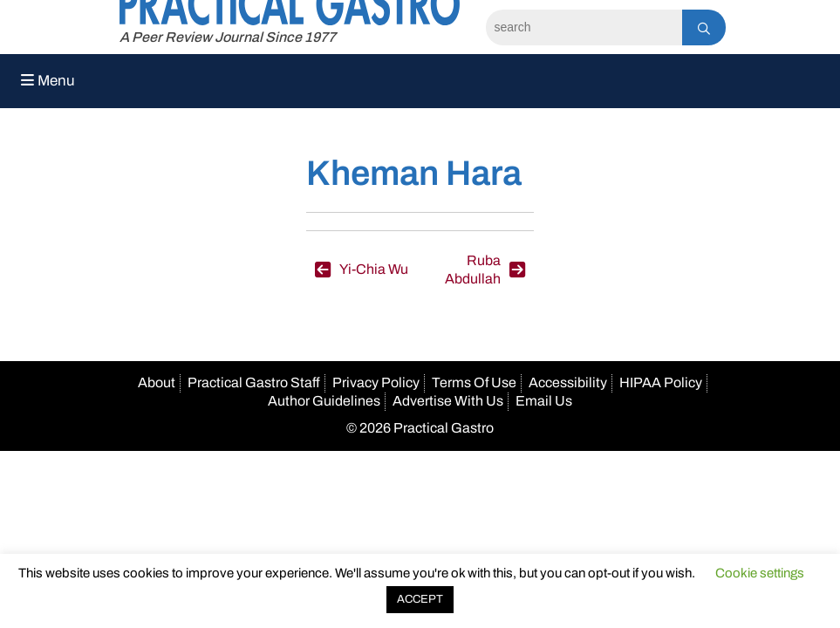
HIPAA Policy (661, 382)
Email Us (544, 401)
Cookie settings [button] (760, 573)
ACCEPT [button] (420, 599)
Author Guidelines (324, 401)
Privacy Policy (376, 382)
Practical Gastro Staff (254, 382)
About (157, 382)
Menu (48, 81)
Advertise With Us (448, 401)
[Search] (584, 27)
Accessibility (568, 382)
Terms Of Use (474, 382)
